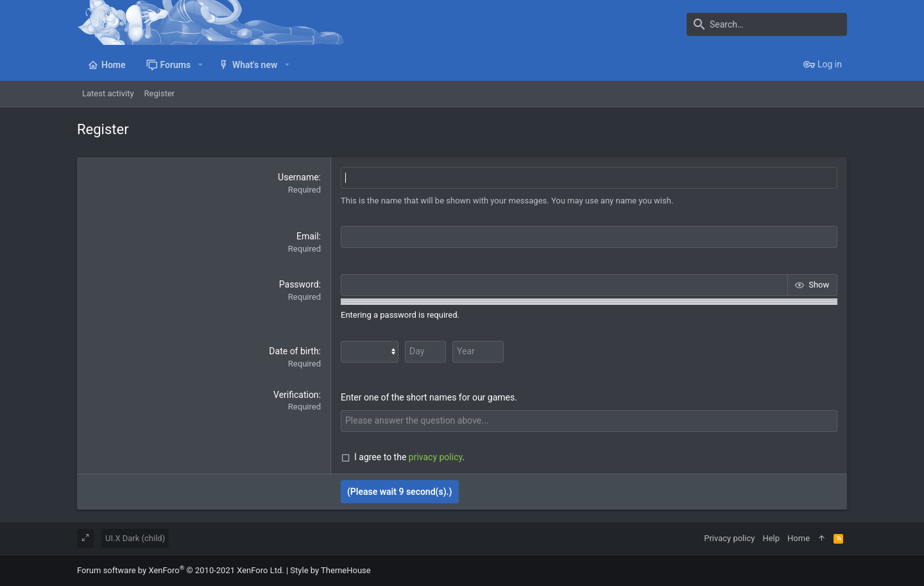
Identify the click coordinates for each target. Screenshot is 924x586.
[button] (200, 65)
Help (771, 538)
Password (299, 284)
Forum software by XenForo (181, 570)
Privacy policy (729, 538)
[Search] (767, 24)
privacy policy (436, 457)
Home (799, 538)
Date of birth (294, 351)
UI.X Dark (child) (135, 538)
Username (298, 177)
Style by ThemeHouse (330, 570)
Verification (296, 395)
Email (308, 236)
